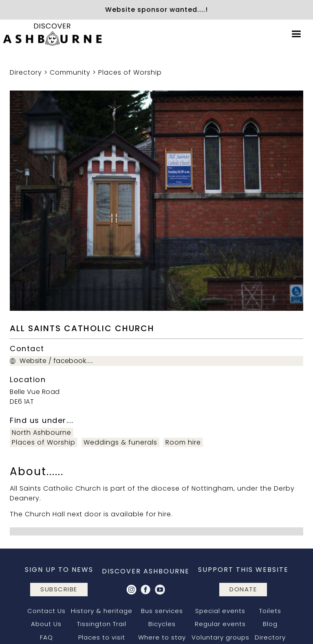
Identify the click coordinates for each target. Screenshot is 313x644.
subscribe (59, 589)
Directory (26, 72)
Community (70, 72)
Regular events (220, 624)
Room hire (183, 442)
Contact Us (46, 611)
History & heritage (102, 611)
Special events (220, 611)
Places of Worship (130, 72)
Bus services (162, 611)
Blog (270, 624)
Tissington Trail (102, 624)
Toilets (270, 611)
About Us (46, 624)
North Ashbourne (42, 433)
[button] (296, 34)
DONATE (243, 589)
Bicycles (162, 624)
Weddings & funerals (120, 442)
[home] (53, 34)
